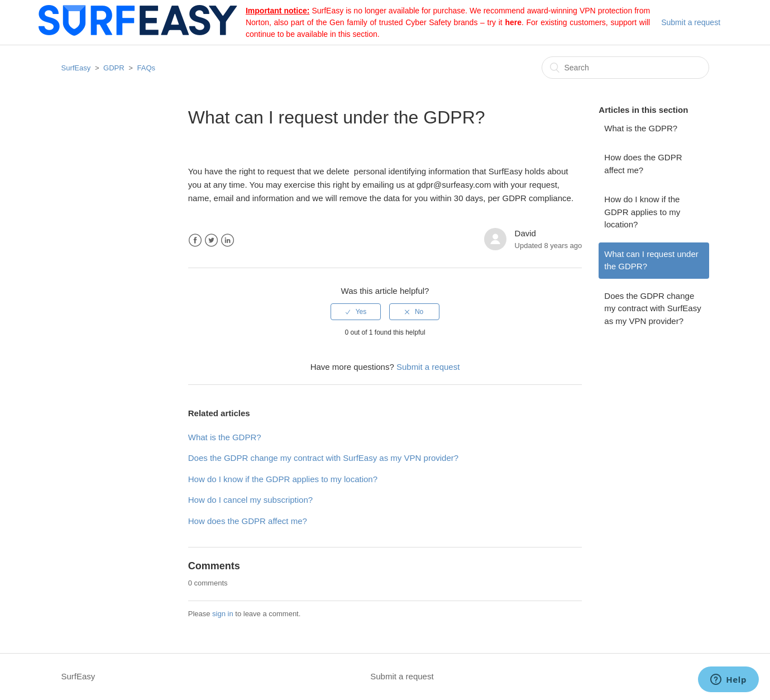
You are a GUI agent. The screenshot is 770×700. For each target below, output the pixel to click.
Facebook (195, 241)
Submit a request (691, 22)
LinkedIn (228, 241)
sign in (223, 614)
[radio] (356, 312)
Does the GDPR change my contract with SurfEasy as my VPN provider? (652, 308)
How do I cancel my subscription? (250, 500)
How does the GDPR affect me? (643, 164)
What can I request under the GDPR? (651, 260)
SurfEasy (76, 68)
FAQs (147, 68)
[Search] (625, 68)
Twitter (211, 241)
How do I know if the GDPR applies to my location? (642, 212)
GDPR (114, 68)
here (513, 22)
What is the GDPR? (641, 128)
